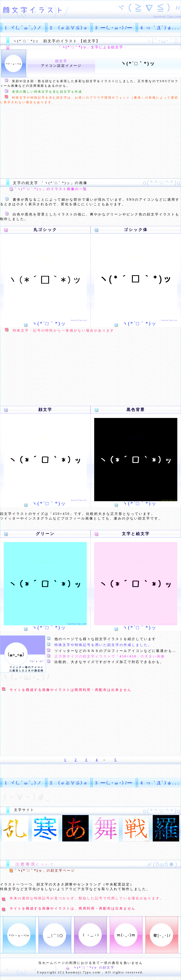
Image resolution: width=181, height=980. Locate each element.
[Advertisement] (69, 141)
